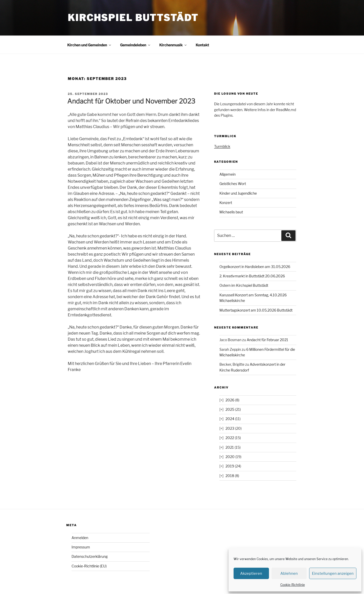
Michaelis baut (231, 212)
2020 (230, 457)
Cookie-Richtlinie (293, 585)
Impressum (81, 547)
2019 (230, 466)
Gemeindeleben (135, 45)
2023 (230, 428)
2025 (230, 409)
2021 (230, 447)
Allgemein (227, 174)
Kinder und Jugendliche (238, 193)
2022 (230, 438)
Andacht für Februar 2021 (267, 340)
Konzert (226, 203)
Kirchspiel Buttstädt (133, 18)
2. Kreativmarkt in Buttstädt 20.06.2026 (252, 276)
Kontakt (202, 45)
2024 (230, 419)
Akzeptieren (251, 573)
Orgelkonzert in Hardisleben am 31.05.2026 (255, 267)
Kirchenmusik (173, 45)
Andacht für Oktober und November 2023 (131, 101)
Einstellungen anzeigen (333, 573)
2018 (230, 476)
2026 (230, 400)
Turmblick (222, 146)
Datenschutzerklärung (90, 556)
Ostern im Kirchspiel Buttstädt (244, 285)
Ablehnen (289, 573)
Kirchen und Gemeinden (89, 45)
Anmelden (80, 538)
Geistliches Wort (233, 184)
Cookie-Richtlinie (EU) (89, 566)
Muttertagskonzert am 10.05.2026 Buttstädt (256, 310)
